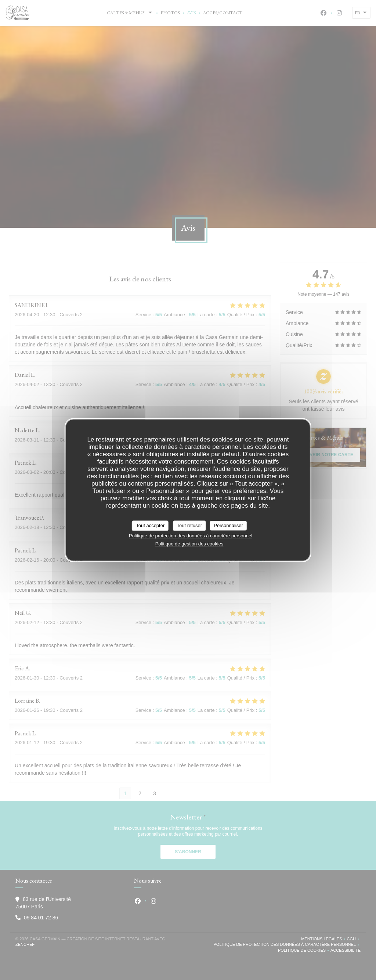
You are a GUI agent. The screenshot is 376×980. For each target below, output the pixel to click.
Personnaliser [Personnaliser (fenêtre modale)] (228, 525)
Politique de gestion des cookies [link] (189, 544)
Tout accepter (150, 525)
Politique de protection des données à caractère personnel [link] (191, 536)
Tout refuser (189, 525)
